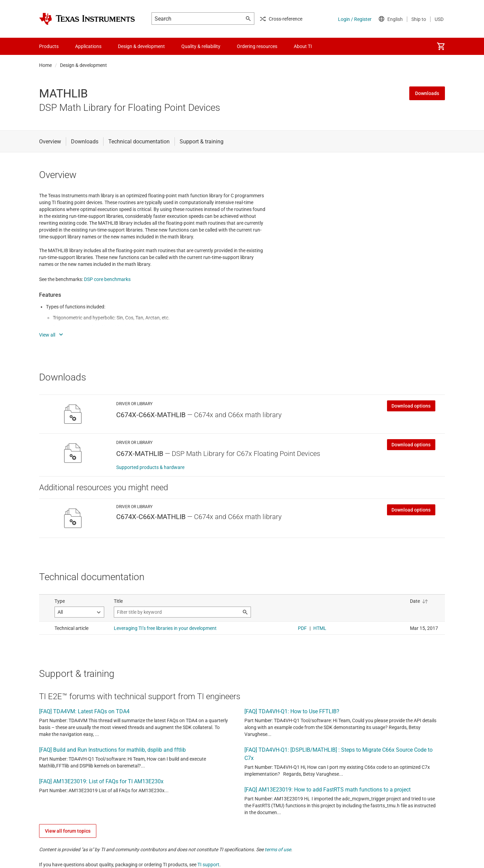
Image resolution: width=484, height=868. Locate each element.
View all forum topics (68, 831)
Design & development (83, 65)
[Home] (87, 19)
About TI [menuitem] (303, 46)
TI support (208, 865)
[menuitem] (441, 46)
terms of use (278, 849)
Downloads (427, 93)
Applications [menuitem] (88, 46)
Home (45, 65)
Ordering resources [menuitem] (257, 46)
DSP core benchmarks (107, 279)
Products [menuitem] (49, 46)
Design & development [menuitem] (141, 46)
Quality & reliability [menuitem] (201, 46)
